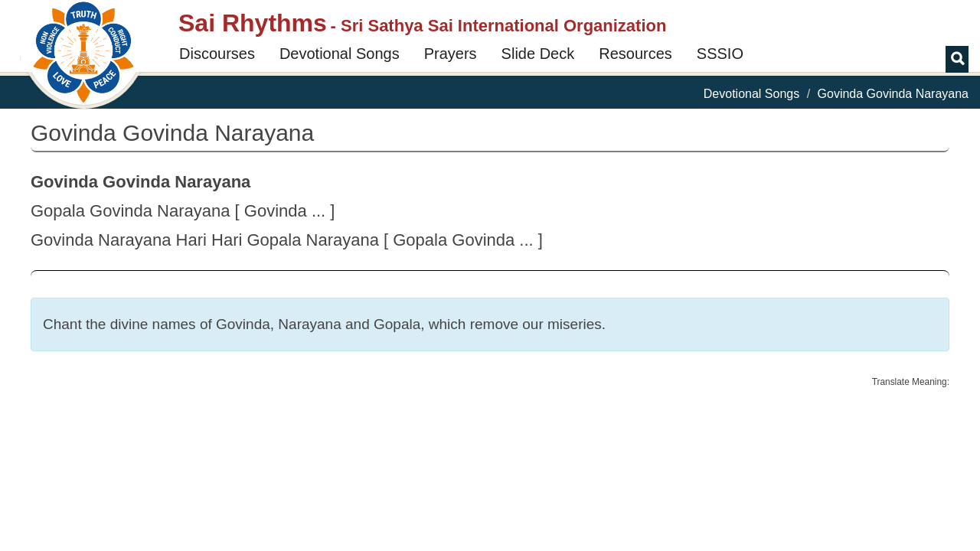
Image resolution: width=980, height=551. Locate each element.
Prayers (451, 54)
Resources (635, 54)
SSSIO (720, 54)
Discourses (217, 54)
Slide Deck (538, 54)
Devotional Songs (340, 54)
